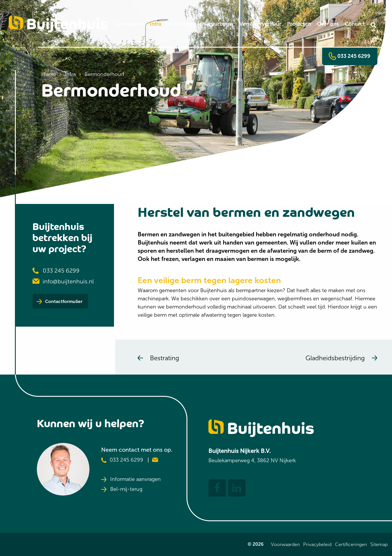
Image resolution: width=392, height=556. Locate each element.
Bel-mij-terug (122, 489)
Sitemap (379, 544)
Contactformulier (70, 302)
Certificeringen (351, 544)
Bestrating (158, 358)
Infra (156, 24)
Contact (355, 24)
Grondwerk (130, 24)
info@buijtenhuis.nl (68, 281)
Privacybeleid (317, 544)
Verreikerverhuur (260, 24)
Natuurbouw (218, 24)
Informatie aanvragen (131, 479)
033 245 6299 (349, 56)
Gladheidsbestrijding (341, 358)
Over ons (328, 24)
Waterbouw (182, 24)
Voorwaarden (285, 544)
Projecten (299, 24)
